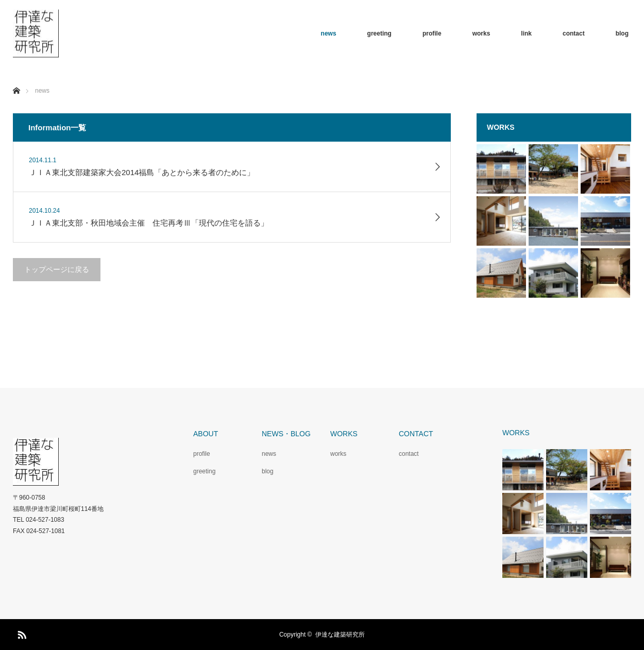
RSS (21, 633)
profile (432, 33)
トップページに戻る (57, 269)
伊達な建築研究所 (340, 635)
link (526, 33)
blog (622, 33)
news (329, 33)
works (481, 33)
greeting (379, 33)
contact (574, 33)
